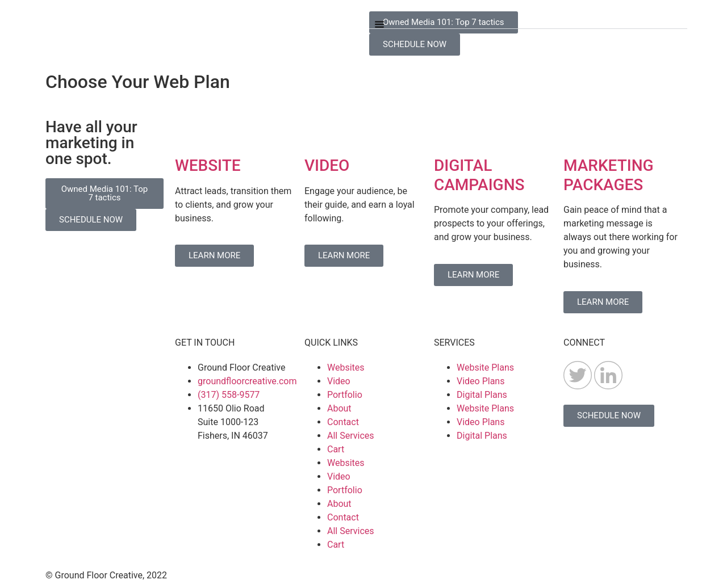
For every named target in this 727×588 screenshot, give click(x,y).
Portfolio (345, 395)
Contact (343, 422)
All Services (351, 436)
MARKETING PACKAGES (609, 175)
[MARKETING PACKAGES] (578, 133)
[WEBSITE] (189, 133)
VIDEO (327, 165)
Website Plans (485, 367)
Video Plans (481, 381)
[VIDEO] (319, 133)
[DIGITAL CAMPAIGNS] (448, 133)
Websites (346, 367)
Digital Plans (482, 395)
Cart (336, 449)
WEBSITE (208, 165)
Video (339, 381)
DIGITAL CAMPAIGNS (479, 175)
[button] (528, 20)
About (339, 408)
